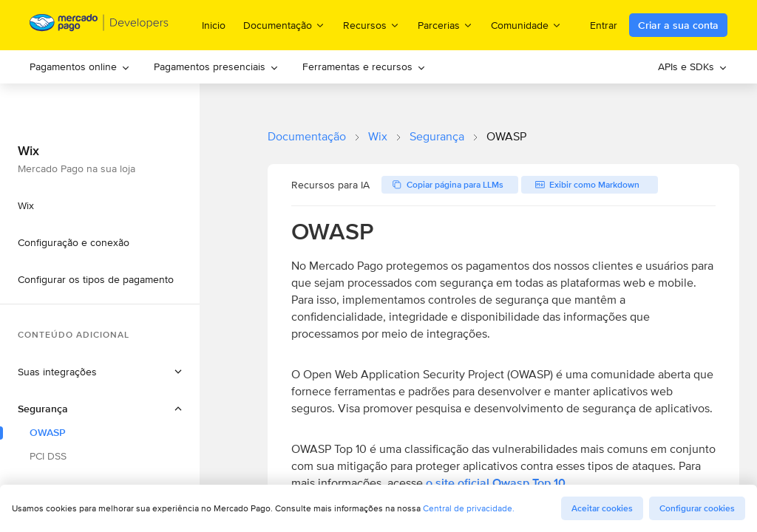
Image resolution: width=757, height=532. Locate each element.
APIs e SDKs (693, 66)
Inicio (214, 25)
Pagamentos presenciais (216, 66)
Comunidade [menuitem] (526, 25)
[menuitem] (80, 67)
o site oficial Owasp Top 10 (496, 483)
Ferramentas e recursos (364, 66)
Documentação (307, 136)
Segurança (437, 136)
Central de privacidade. (469, 508)
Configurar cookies (697, 508)
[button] (100, 409)
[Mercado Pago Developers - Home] (99, 25)
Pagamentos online (80, 66)
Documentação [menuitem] (284, 25)
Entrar (604, 25)
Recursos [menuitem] (371, 25)
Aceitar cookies (602, 508)
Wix (378, 136)
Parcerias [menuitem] (445, 25)
